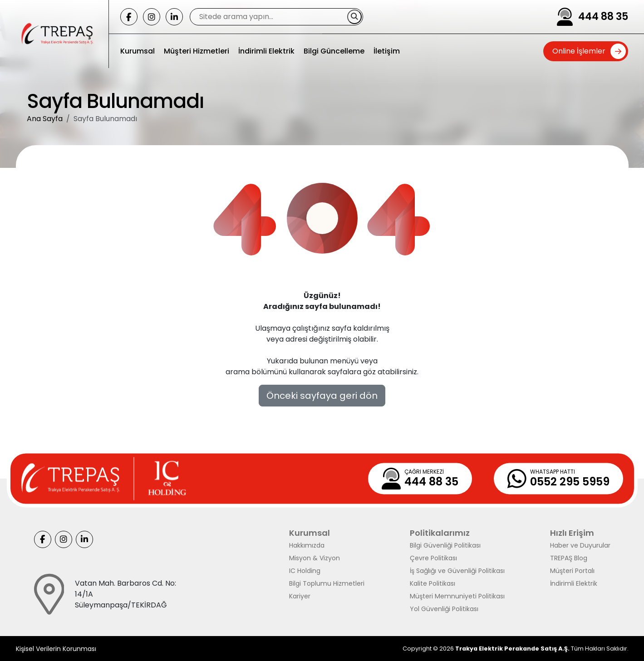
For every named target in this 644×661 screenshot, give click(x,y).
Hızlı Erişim (572, 533)
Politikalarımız (440, 533)
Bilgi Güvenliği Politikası (445, 545)
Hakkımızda (307, 545)
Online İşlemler (579, 51)
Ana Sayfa (45, 119)
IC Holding (305, 571)
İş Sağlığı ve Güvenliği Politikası (457, 571)
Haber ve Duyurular (580, 545)
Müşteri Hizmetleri (197, 51)
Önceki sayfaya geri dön (322, 396)
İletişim (387, 51)
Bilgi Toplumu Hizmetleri (327, 583)
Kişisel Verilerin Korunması (56, 649)
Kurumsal (138, 51)
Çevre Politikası (433, 558)
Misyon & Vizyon (315, 558)
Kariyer (300, 596)
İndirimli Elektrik (266, 51)
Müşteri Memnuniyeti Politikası (457, 596)
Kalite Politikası (433, 583)
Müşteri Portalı (572, 571)
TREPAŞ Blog (569, 558)
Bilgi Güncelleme (334, 51)
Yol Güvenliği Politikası (444, 609)
